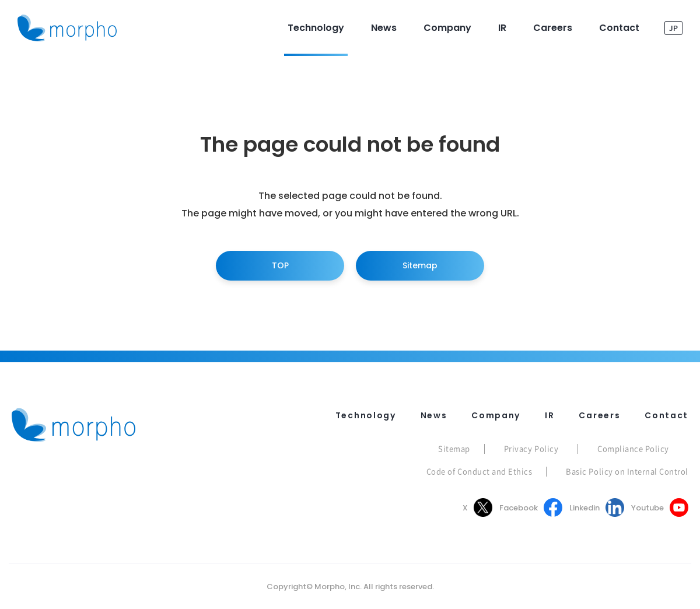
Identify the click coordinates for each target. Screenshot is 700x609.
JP (673, 28)
